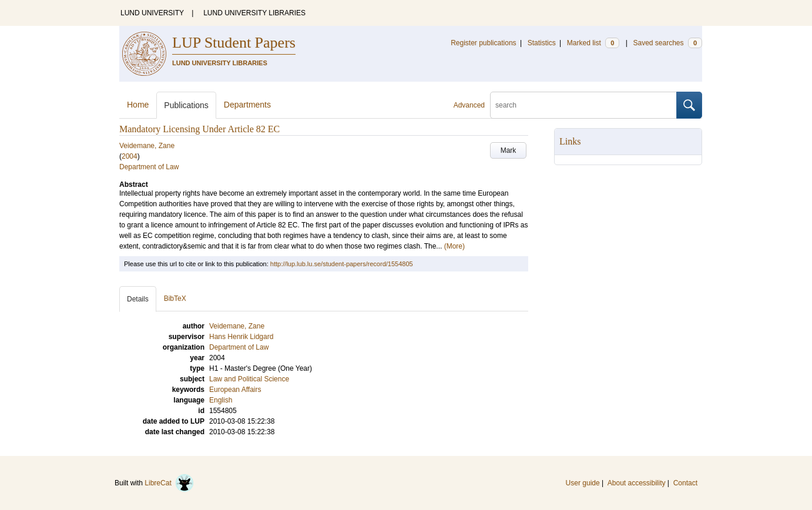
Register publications (483, 43)
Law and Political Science (249, 379)
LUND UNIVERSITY (152, 13)
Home (138, 105)
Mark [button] (509, 150)
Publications (186, 105)
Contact (685, 483)
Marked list (593, 43)
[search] (583, 105)
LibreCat (169, 483)
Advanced (469, 105)
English (221, 400)
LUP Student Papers (234, 43)
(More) (454, 246)
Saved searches (667, 43)
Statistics (542, 43)
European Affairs (235, 390)
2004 (130, 156)
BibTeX (175, 298)
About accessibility (637, 483)
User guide (583, 483)
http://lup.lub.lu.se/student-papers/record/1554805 (342, 264)
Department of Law (149, 167)
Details (138, 299)
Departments (247, 105)
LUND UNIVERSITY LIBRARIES (254, 13)
